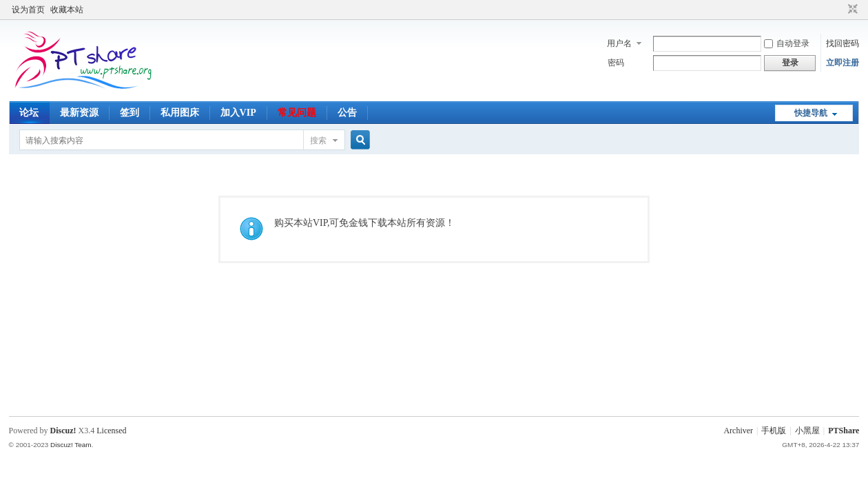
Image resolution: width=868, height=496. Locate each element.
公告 (347, 113)
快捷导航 (811, 113)
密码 (616, 63)
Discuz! (63, 431)
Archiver (738, 431)
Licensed (111, 431)
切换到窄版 (851, 10)
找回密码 (843, 43)
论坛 (29, 113)
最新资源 (79, 113)
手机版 (774, 431)
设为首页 (28, 10)
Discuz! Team (71, 445)
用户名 (619, 43)
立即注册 (843, 63)
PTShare (844, 431)
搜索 (318, 141)
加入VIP (238, 113)
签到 (130, 113)
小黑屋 (807, 431)
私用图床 (180, 113)
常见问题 (297, 113)
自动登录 (787, 43)
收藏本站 (67, 10)
